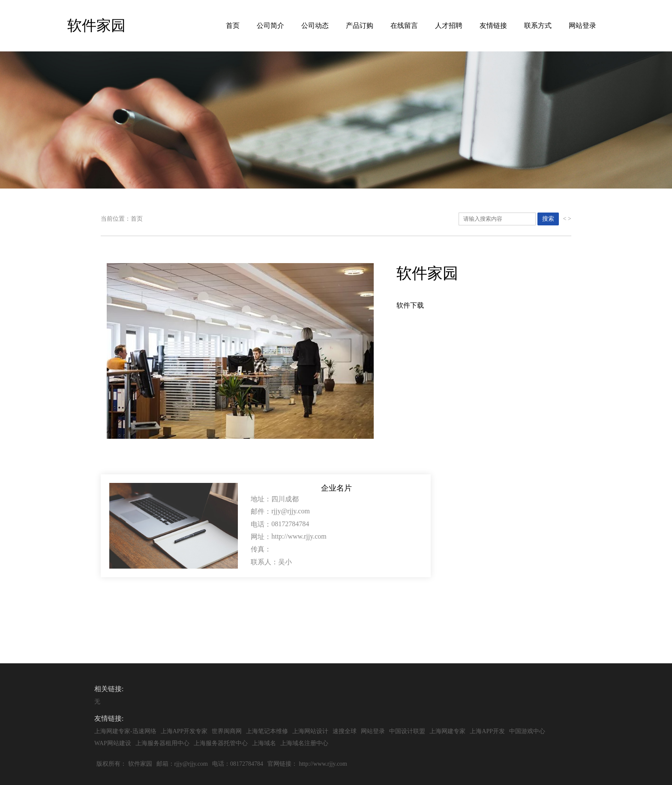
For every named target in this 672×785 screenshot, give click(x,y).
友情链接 (493, 25)
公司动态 (315, 25)
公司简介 (270, 25)
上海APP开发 (487, 731)
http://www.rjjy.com (323, 764)
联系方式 (538, 25)
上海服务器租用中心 (162, 743)
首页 (233, 25)
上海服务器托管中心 (221, 743)
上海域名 (264, 743)
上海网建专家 (447, 731)
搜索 (548, 219)
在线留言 (404, 25)
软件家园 (140, 764)
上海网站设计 (310, 731)
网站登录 (582, 25)
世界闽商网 (227, 731)
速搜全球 (345, 731)
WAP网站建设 (113, 743)
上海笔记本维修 (267, 731)
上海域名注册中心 (304, 743)
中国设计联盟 (407, 731)
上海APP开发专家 (184, 731)
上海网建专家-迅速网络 (125, 731)
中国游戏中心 (527, 731)
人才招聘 (449, 25)
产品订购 (360, 25)
